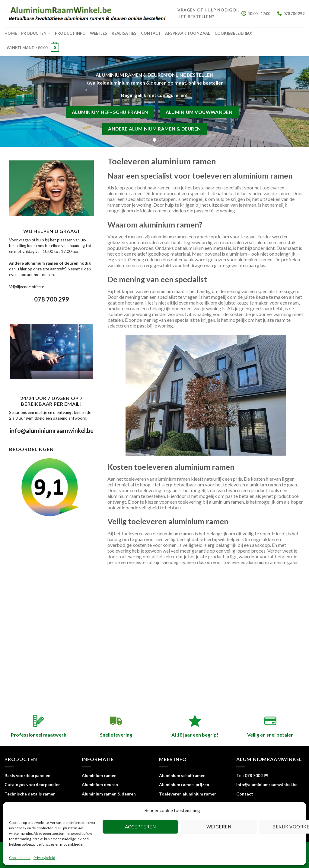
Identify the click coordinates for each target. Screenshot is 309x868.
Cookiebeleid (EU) (233, 33)
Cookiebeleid (20, 858)
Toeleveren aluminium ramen (188, 794)
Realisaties (124, 33)
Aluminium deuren (100, 784)
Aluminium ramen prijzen (184, 784)
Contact (151, 33)
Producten (36, 33)
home (11, 33)
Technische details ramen (30, 794)
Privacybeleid (44, 858)
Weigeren (219, 827)
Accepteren (140, 827)
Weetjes (99, 33)
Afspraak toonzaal (188, 33)
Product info (70, 33)
